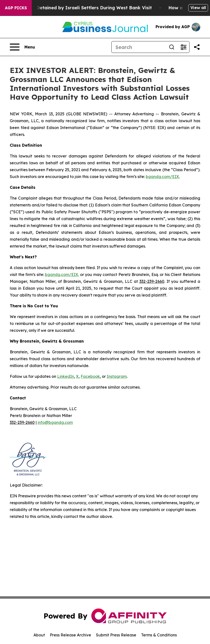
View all (198, 8)
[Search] (139, 47)
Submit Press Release (116, 635)
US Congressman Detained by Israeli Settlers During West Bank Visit (85, 8)
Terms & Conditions (159, 635)
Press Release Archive (70, 635)
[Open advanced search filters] (183, 47)
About (39, 635)
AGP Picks (16, 8)
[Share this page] (197, 47)
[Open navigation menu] (22, 47)
